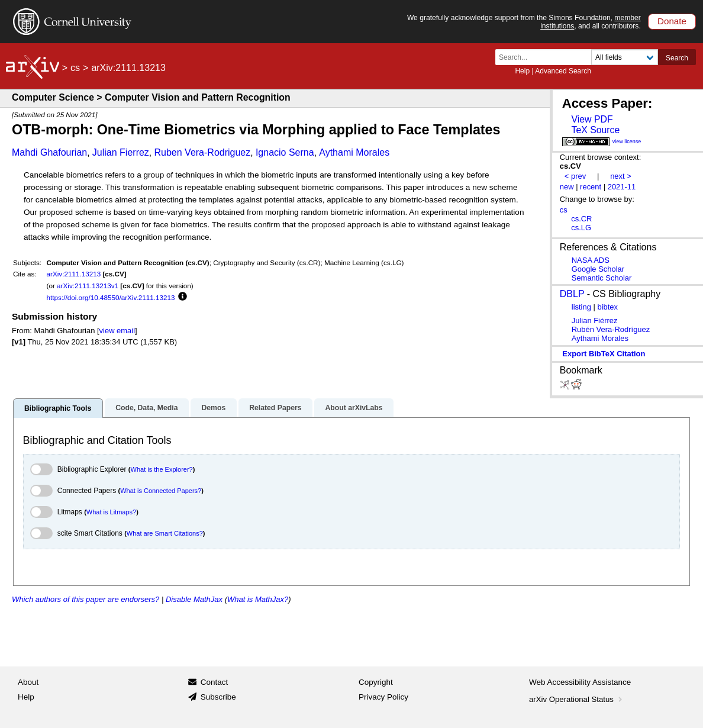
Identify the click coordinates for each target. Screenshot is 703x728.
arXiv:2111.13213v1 (88, 286)
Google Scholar (598, 269)
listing (581, 307)
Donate (672, 21)
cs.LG (581, 228)
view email (117, 331)
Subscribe (218, 697)
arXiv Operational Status (577, 699)
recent (591, 187)
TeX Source (595, 130)
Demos (213, 408)
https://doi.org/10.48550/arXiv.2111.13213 (111, 297)
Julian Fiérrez (595, 320)
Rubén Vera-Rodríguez (611, 329)
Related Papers (275, 408)
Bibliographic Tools (58, 408)
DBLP (572, 294)
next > (621, 176)
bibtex (607, 307)
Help (522, 71)
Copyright (376, 682)
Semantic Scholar (602, 278)
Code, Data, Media (146, 408)
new (567, 187)
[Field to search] (625, 57)
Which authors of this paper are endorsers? (86, 599)
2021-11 (622, 187)
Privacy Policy (383, 697)
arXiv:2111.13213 (74, 274)
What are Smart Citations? (165, 533)
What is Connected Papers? (161, 491)
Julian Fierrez (121, 152)
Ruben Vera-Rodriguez (203, 152)
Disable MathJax (194, 599)
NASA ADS (591, 260)
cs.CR (581, 219)
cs (75, 68)
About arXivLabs (354, 408)
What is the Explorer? (162, 469)
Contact (215, 682)
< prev (575, 176)
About (28, 682)
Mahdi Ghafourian (49, 152)
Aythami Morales (354, 152)
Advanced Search (563, 71)
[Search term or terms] (547, 57)
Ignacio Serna (285, 152)
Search (677, 58)
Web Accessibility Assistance (580, 682)
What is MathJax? (258, 599)
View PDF (592, 119)
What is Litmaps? (111, 512)
